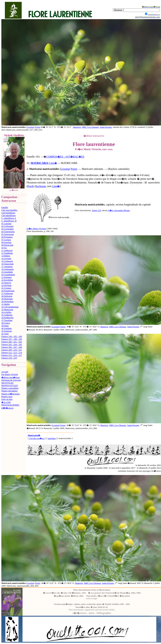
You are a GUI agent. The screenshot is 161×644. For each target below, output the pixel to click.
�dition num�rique (11, 377)
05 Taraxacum (8, 234)
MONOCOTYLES (10, 385)
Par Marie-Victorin (10, 374)
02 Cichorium (7, 226)
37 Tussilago (7, 320)
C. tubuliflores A (9, 218)
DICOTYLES (7, 383)
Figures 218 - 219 (9, 358)
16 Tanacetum (7, 264)
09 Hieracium (7, 245)
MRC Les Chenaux (90, 127)
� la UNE (6, 402)
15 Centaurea (7, 261)
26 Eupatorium (8, 291)
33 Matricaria (7, 309)
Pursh (30, 186)
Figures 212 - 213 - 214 (12, 352)
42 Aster (5, 334)
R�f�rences (7, 408)
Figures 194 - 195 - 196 (12, 336)
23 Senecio (6, 283)
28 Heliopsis (7, 296)
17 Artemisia (7, 266)
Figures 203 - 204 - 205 (12, 344)
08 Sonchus (6, 242)
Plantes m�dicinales (11, 394)
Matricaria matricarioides (44, 169)
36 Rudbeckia (7, 318)
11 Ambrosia (7, 250)
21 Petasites (7, 277)
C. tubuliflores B (9, 221)
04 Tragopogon (8, 232)
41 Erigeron (7, 331)
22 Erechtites (7, 280)
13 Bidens (6, 256)
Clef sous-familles (9, 210)
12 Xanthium (7, 253)
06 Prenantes (7, 237)
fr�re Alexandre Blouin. (119, 210)
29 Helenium (7, 299)
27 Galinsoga (7, 293)
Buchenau (41, 186)
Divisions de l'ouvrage (11, 380)
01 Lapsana (6, 223)
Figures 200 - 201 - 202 (12, 342)
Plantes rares (7, 396)
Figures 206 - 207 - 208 (12, 347)
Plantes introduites (9, 391)
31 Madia (5, 304)
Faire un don (7, 399)
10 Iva (4, 248)
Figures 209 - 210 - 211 (12, 350)
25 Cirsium (6, 288)
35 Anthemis (7, 315)
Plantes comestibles (10, 388)
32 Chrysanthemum (10, 307)
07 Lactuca (6, 240)
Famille (5, 207)
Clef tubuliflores (9, 215)
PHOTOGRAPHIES (10, 405)
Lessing (30, 127)
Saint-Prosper (106, 127)
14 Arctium (6, 258)
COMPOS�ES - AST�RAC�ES (65, 157)
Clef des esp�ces (37, 438)
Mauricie (77, 127)
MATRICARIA (39, 163)
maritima (52, 438)
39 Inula (5, 326)
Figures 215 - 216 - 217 (12, 355)
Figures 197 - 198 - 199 (12, 339)
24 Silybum (6, 285)
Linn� (53, 163)
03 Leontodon (7, 229)
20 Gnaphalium (8, 275)
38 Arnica (6, 323)
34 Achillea (6, 312)
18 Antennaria (7, 269)
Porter (38, 127)
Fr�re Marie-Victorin (36, 229)
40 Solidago (7, 328)
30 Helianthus (7, 301)
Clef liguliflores (8, 213)
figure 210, (97, 210)
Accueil (5, 372)
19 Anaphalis (7, 272)
